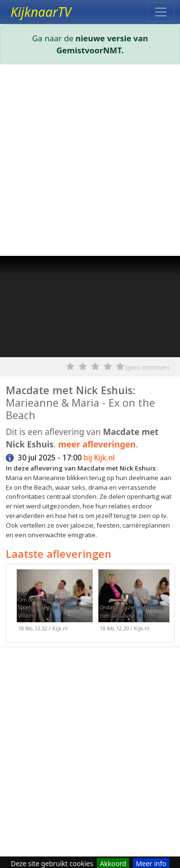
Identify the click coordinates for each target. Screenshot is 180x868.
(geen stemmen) (147, 368)
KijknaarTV (41, 12)
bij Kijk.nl (99, 458)
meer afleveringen (97, 444)
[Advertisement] (90, 162)
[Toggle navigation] (161, 12)
